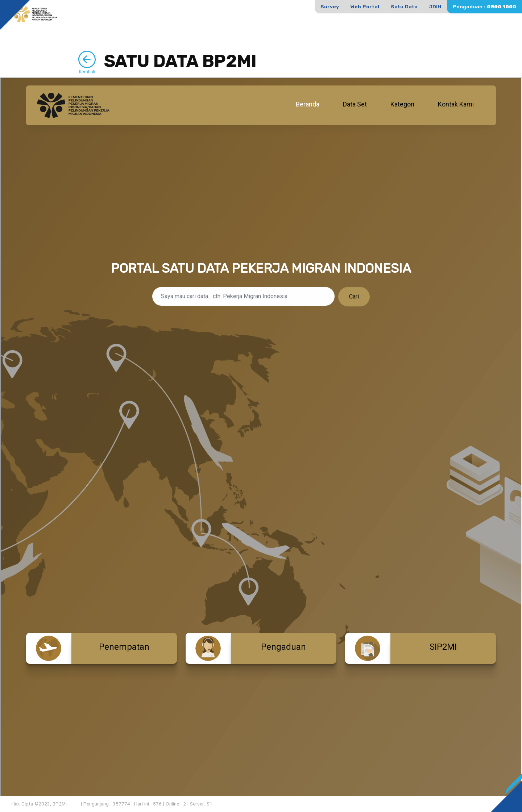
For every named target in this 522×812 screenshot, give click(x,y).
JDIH (435, 7)
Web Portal (365, 7)
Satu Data (404, 7)
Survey (330, 7)
